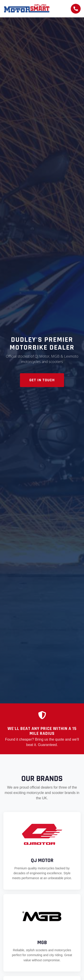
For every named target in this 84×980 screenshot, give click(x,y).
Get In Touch (42, 380)
